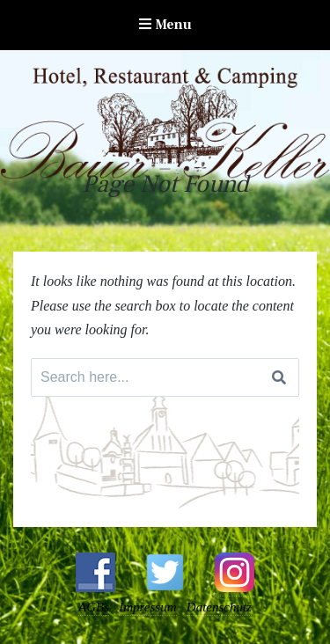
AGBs (94, 607)
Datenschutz (219, 607)
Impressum (147, 607)
